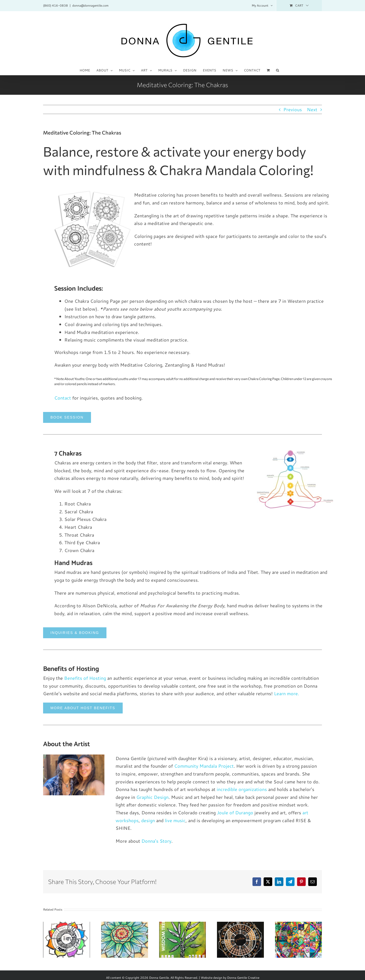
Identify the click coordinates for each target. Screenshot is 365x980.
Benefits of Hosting (85, 678)
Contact (63, 398)
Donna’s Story (156, 841)
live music (175, 820)
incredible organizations (242, 789)
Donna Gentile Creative (243, 978)
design (148, 820)
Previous (293, 109)
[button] (278, 70)
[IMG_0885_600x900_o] (74, 757)
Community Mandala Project (204, 766)
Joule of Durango (235, 813)
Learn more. (287, 693)
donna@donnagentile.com (90, 5)
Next (312, 109)
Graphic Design (152, 797)
